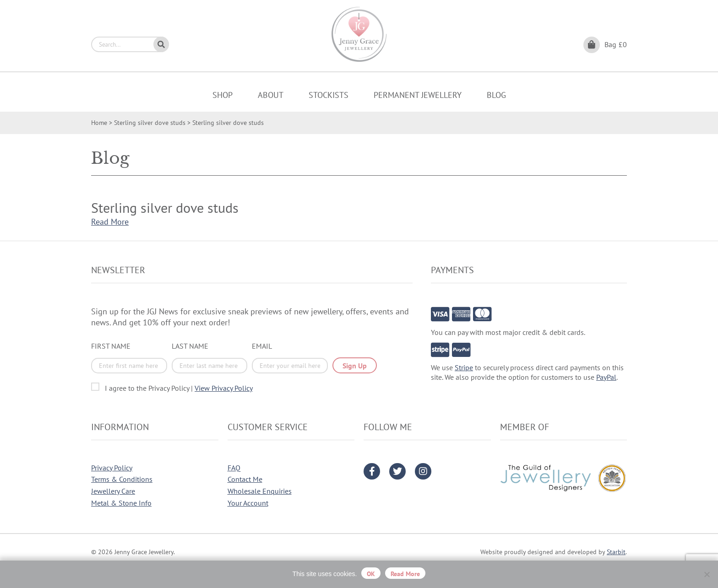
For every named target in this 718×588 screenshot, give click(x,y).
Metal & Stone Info (121, 503)
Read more (405, 574)
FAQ (234, 468)
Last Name (190, 346)
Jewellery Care (113, 491)
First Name (111, 346)
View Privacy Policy (224, 388)
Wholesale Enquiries (260, 491)
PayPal (606, 377)
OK (371, 574)
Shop (223, 95)
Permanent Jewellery (418, 95)
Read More (110, 222)
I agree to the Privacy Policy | (179, 388)
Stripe (464, 367)
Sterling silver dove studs (150, 123)
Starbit (616, 552)
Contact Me (245, 479)
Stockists (329, 95)
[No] (707, 574)
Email (262, 346)
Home (99, 123)
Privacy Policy (112, 468)
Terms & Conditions (122, 479)
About (271, 95)
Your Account (248, 503)
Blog (496, 95)
